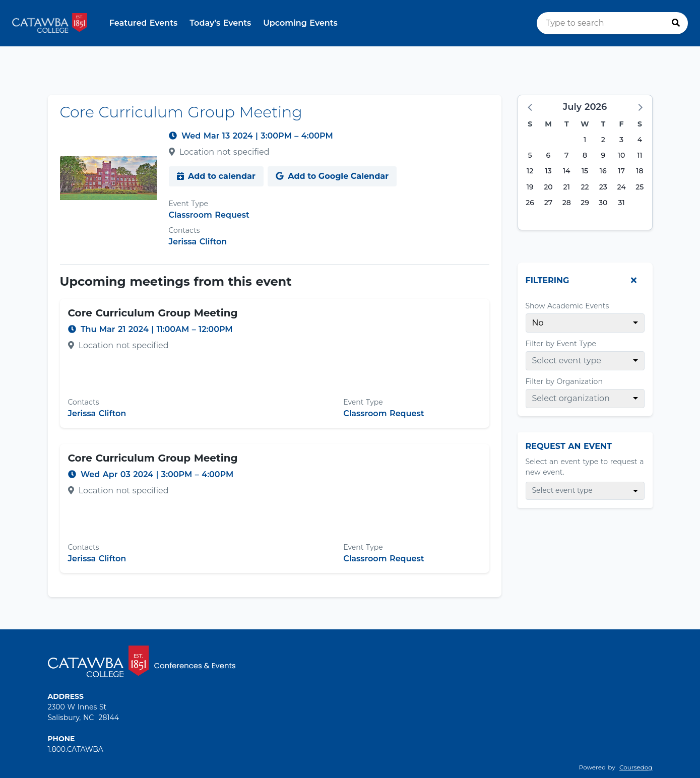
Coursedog (636, 767)
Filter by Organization (564, 381)
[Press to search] (676, 23)
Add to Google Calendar (332, 176)
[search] (612, 23)
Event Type (188, 204)
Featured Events (144, 23)
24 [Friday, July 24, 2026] (621, 187)
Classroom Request (209, 215)
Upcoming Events (300, 23)
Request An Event (569, 446)
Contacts (184, 230)
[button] (531, 107)
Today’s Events (220, 23)
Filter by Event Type (561, 344)
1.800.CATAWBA (76, 749)
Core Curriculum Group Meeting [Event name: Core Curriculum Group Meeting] (153, 313)
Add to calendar (216, 176)
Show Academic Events (567, 306)
